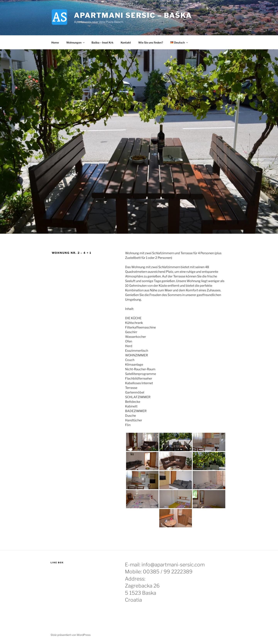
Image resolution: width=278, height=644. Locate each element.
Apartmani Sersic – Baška (133, 15)
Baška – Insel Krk (102, 42)
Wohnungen (76, 42)
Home (55, 42)
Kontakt (126, 42)
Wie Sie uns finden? (151, 42)
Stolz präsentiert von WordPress (71, 635)
